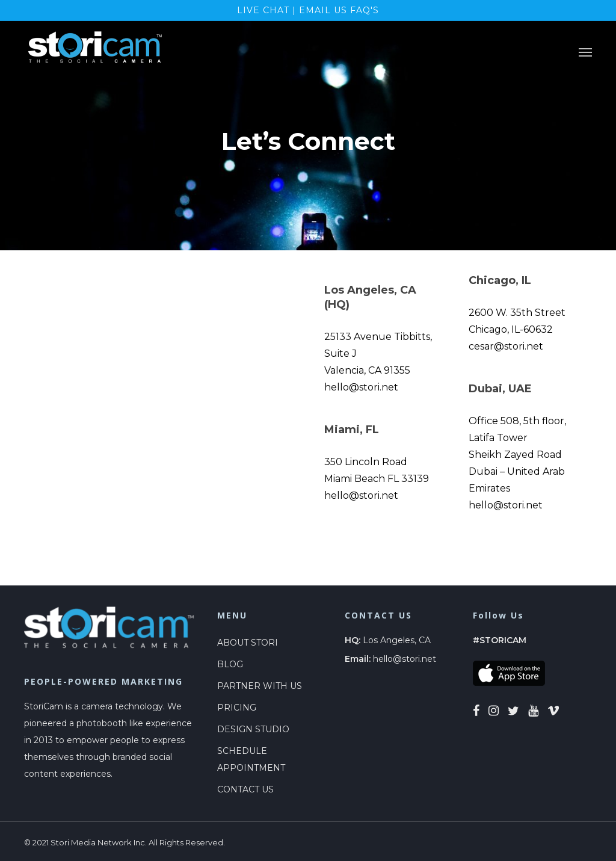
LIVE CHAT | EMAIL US (294, 10)
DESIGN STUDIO (253, 729)
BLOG (230, 664)
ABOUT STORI (248, 643)
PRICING (237, 708)
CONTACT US (245, 789)
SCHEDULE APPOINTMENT (251, 759)
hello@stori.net (405, 659)
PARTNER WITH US (260, 686)
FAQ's (365, 10)
